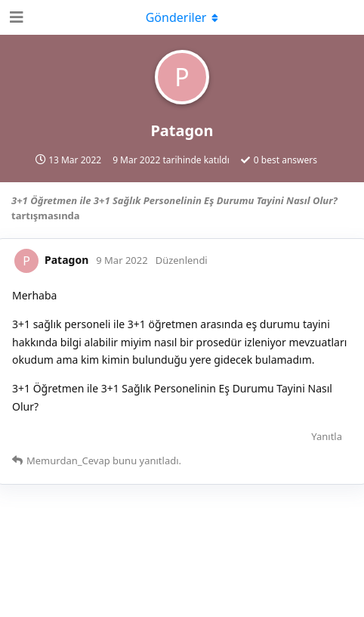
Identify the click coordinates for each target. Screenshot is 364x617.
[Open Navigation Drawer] (15, 17)
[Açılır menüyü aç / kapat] (182, 17)
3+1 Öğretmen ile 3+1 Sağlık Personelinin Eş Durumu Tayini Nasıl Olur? (174, 200)
